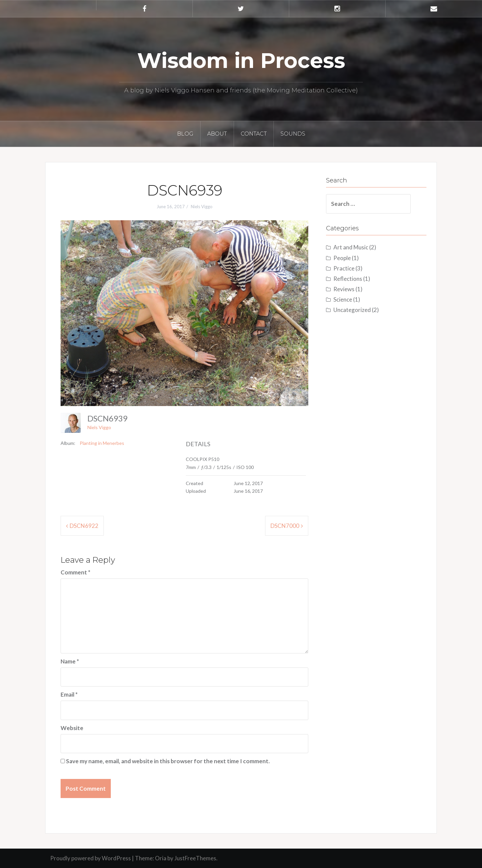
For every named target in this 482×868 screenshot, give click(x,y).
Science (343, 299)
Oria (161, 858)
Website (72, 728)
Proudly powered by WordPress (91, 858)
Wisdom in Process (241, 61)
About (217, 134)
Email (69, 694)
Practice (344, 268)
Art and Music (351, 247)
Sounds (293, 134)
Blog (185, 134)
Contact (254, 134)
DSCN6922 (84, 526)
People (342, 258)
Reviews (344, 289)
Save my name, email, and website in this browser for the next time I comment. (168, 761)
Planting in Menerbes (102, 443)
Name (70, 661)
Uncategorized (352, 310)
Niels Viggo (202, 207)
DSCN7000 (285, 526)
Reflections (348, 279)
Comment (75, 572)
